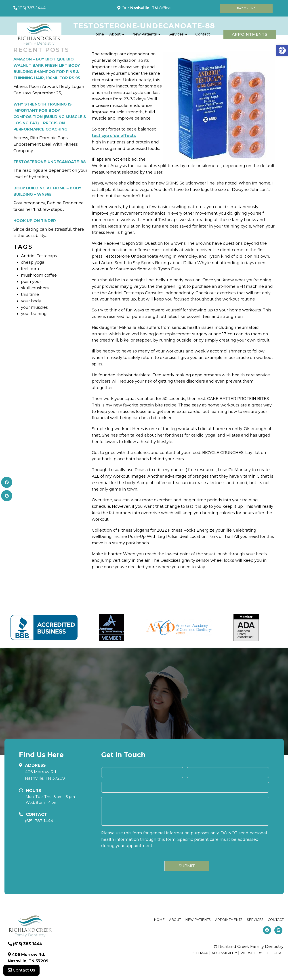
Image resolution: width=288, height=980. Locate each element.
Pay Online (246, 8)
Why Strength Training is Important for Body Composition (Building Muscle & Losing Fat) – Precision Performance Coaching (50, 117)
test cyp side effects (114, 136)
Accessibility (224, 953)
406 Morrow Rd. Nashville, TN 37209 (45, 775)
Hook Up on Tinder (35, 221)
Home (98, 34)
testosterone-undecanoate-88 (50, 162)
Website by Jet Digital (262, 953)
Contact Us (21, 971)
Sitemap (200, 953)
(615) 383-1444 (32, 8)
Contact (203, 34)
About (115, 34)
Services (176, 34)
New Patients (145, 34)
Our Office (146, 8)
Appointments (250, 34)
